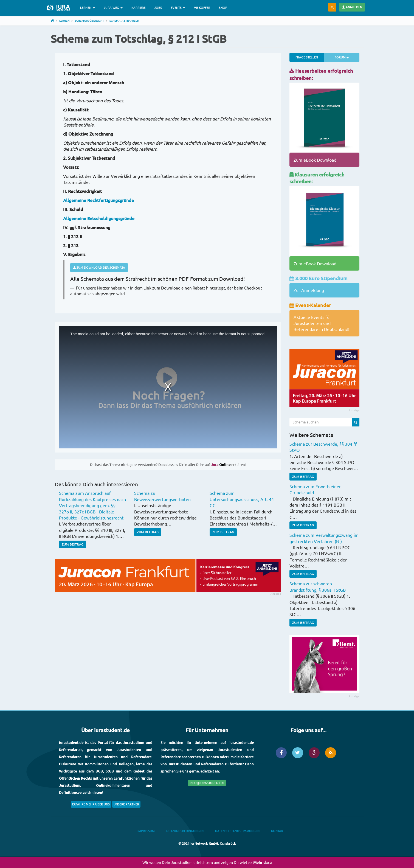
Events (178, 8)
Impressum (146, 831)
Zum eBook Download (315, 160)
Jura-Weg (113, 8)
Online (221, 465)
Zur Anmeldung (309, 290)
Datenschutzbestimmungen (237, 831)
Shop (223, 8)
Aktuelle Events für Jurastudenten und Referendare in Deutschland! (321, 323)
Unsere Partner (126, 804)
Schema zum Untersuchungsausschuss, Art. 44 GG (242, 499)
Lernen (88, 8)
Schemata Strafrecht (125, 20)
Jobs (158, 8)
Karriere (138, 8)
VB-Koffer (202, 8)
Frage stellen (307, 57)
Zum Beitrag (73, 544)
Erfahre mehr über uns (91, 804)
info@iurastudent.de (207, 783)
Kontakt (278, 831)
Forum (347, 57)
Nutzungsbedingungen (185, 831)
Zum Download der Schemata (99, 267)
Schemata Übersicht (89, 20)
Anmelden (352, 7)
